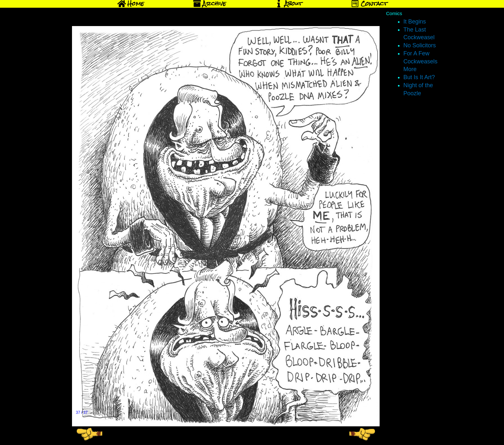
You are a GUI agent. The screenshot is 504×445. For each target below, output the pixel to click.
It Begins (415, 22)
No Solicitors (420, 45)
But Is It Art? (419, 77)
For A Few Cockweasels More (420, 61)
